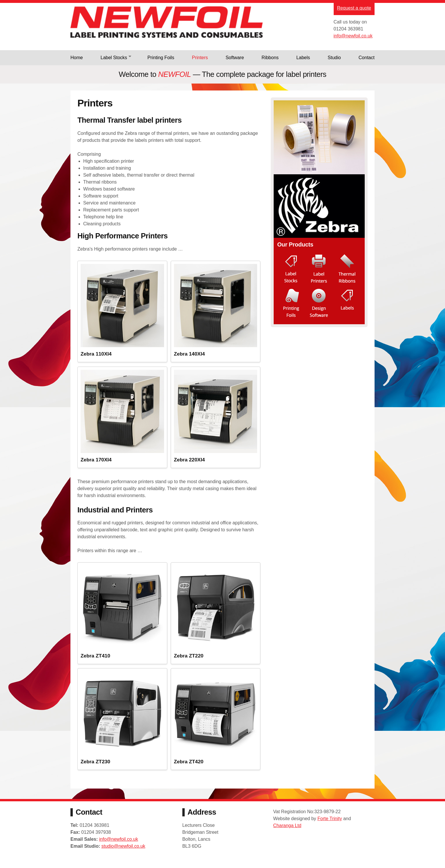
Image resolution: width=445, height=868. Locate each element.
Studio (334, 58)
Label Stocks (114, 58)
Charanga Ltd (287, 832)
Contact (367, 58)
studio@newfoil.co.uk (123, 854)
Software (235, 58)
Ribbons (270, 58)
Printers (200, 58)
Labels (303, 58)
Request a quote (354, 8)
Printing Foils (161, 58)
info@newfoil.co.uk (353, 36)
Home (77, 58)
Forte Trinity (330, 825)
